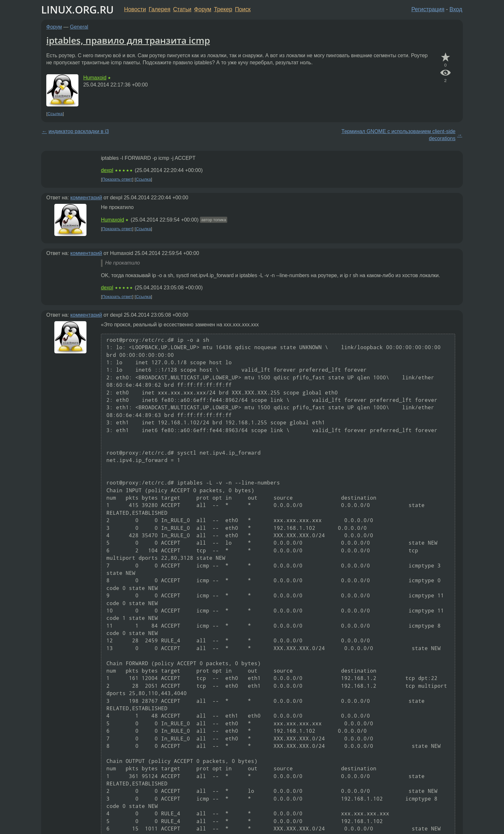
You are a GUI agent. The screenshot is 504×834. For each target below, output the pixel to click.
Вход (456, 9)
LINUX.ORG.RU (77, 9)
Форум (203, 9)
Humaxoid (95, 78)
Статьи (182, 9)
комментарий (86, 198)
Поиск (243, 9)
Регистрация (428, 9)
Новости (135, 9)
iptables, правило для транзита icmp (128, 40)
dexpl (107, 170)
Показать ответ (117, 179)
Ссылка (55, 114)
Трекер (223, 9)
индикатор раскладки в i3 (79, 131)
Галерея (160, 9)
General (79, 27)
